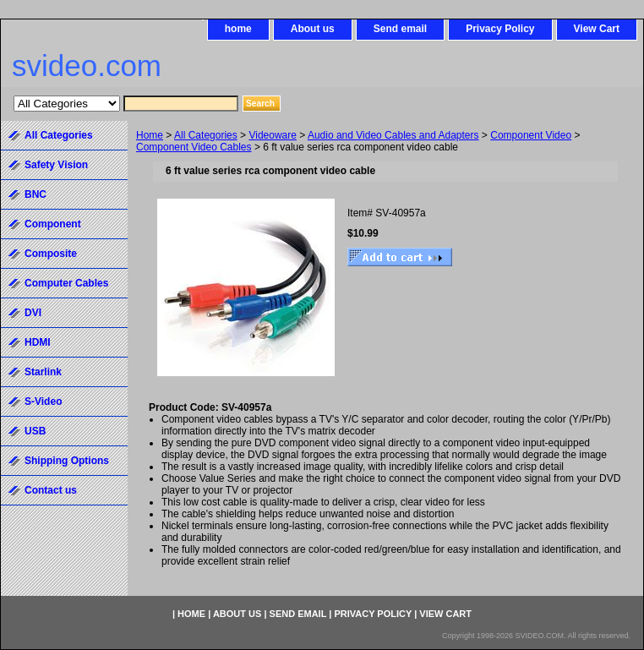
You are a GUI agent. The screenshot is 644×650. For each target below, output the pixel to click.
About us (313, 29)
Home (150, 135)
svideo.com (87, 66)
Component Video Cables (194, 147)
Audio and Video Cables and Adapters (393, 135)
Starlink (43, 372)
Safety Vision (56, 165)
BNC (35, 194)
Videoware (272, 135)
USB (35, 431)
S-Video (43, 401)
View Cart (597, 29)
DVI (33, 313)
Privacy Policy (500, 29)
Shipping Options (67, 461)
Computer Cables (66, 283)
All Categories (206, 135)
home (238, 29)
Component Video (531, 135)
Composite (51, 254)
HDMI (38, 342)
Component (53, 224)
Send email (400, 29)
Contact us (51, 490)
